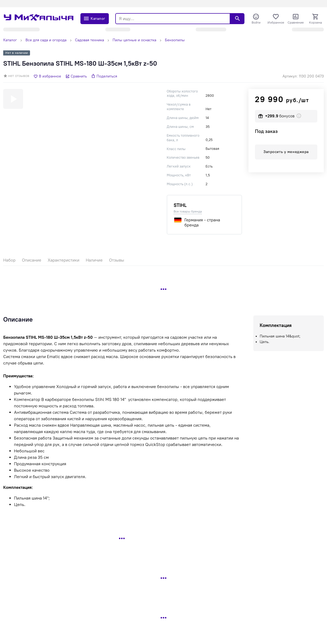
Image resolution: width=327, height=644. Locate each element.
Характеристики (64, 260)
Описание (32, 260)
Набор (9, 260)
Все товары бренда (188, 211)
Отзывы (117, 260)
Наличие (94, 260)
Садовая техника (90, 40)
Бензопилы (175, 40)
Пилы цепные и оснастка (134, 40)
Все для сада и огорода (46, 40)
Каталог (10, 40)
